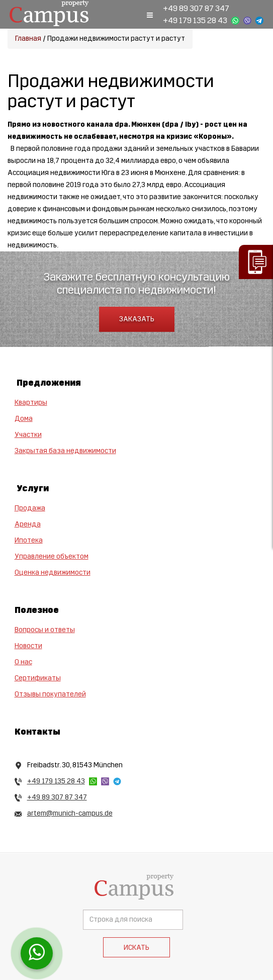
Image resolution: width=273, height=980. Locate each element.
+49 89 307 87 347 (196, 8)
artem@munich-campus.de (70, 813)
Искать (136, 948)
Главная (28, 38)
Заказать (137, 319)
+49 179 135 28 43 (195, 20)
